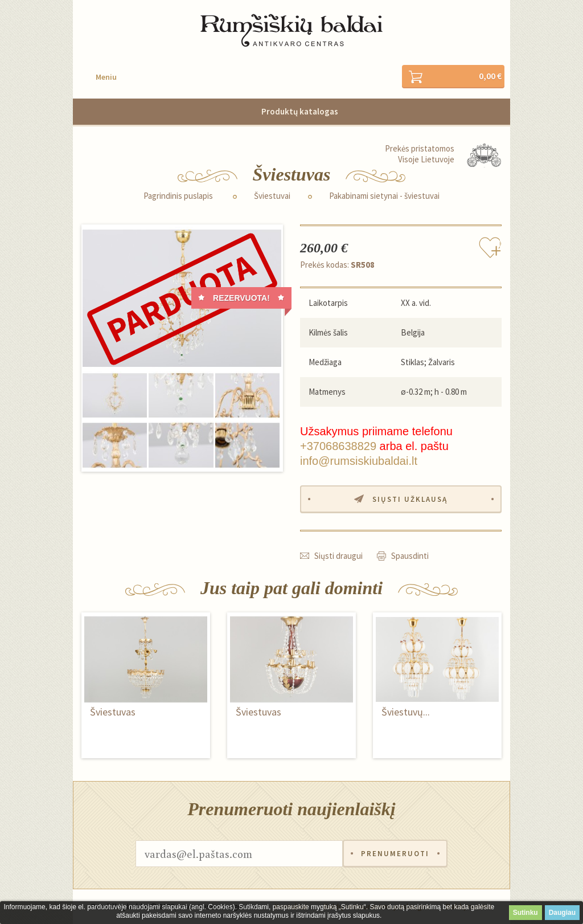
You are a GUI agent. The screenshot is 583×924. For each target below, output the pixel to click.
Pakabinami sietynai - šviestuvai (384, 196)
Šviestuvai (272, 196)
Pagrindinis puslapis (178, 196)
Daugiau (562, 913)
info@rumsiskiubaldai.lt (359, 461)
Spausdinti (410, 556)
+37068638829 (338, 446)
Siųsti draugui (338, 556)
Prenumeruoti (395, 854)
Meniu (106, 77)
